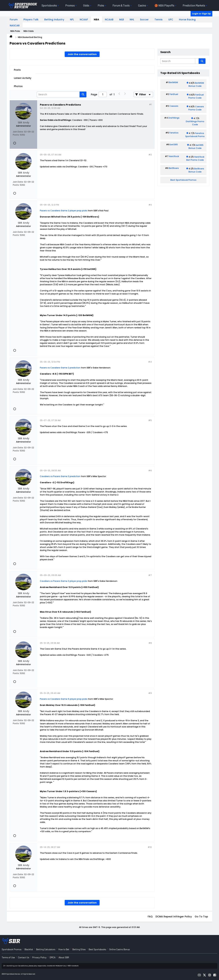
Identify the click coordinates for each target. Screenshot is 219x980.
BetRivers (174, 168)
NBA (96, 20)
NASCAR (15, 25)
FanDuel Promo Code (196, 96)
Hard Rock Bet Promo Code (195, 158)
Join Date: (18, 132)
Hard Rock (174, 156)
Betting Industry (54, 20)
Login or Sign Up (201, 14)
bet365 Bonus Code (196, 147)
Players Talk (31, 20)
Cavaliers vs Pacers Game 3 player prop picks (64, 581)
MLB (122, 20)
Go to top (201, 917)
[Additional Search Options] (197, 61)
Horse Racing (187, 20)
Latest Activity (23, 78)
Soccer (144, 20)
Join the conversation (82, 54)
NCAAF (84, 20)
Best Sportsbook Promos (183, 180)
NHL (132, 20)
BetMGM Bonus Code (196, 84)
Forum (14, 20)
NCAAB (109, 20)
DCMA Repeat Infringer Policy (174, 917)
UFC (171, 20)
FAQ (150, 917)
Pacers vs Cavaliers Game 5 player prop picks (64, 699)
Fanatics (174, 133)
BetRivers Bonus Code (196, 170)
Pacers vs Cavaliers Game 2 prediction (60, 368)
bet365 (174, 145)
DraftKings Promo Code (195, 123)
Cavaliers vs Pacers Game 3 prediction (60, 476)
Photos (18, 86)
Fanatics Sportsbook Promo (195, 135)
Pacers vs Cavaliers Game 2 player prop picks (64, 211)
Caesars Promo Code (196, 108)
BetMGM (173, 82)
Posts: (16, 135)
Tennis (159, 20)
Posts (17, 70)
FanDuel (174, 94)
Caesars (174, 106)
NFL (72, 20)
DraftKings (174, 118)
